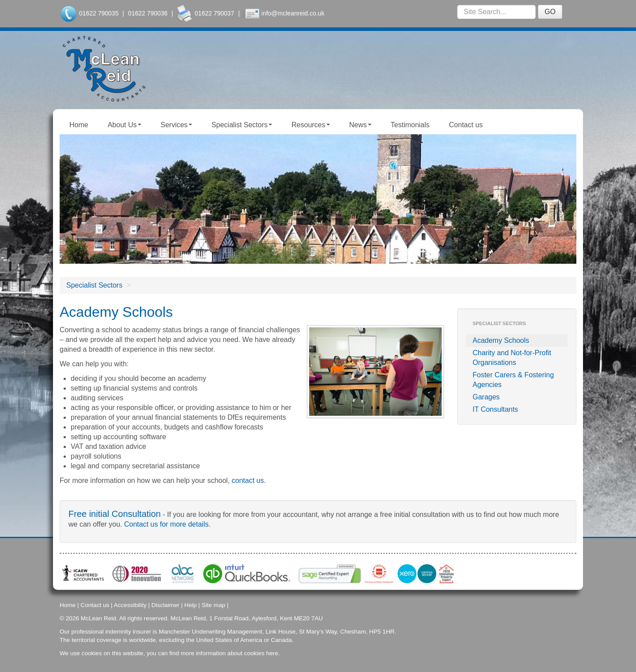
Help (190, 605)
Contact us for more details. (167, 524)
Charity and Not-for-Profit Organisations (512, 358)
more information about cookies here (229, 653)
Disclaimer (165, 605)
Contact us (466, 125)
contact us (248, 480)
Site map (213, 605)
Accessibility (130, 605)
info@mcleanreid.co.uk (293, 13)
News (360, 125)
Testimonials (410, 125)
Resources (310, 125)
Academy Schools (501, 340)
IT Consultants (495, 409)
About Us (125, 125)
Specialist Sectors (242, 125)
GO (550, 12)
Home (79, 125)
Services (176, 125)
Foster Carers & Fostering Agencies (513, 380)
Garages (486, 397)
